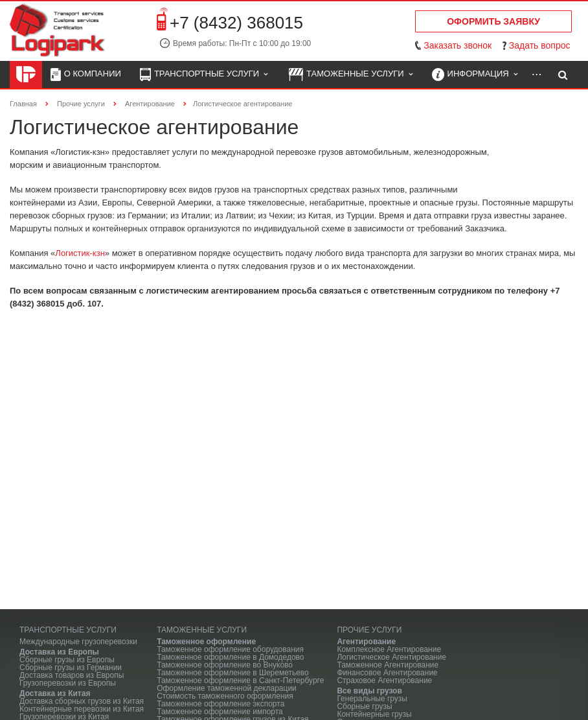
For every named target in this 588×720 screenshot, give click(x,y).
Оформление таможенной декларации (227, 688)
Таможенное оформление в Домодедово (230, 657)
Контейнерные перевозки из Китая (82, 709)
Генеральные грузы (372, 699)
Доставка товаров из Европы (72, 675)
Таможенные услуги (351, 75)
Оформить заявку (493, 21)
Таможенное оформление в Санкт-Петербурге (240, 680)
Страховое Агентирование (384, 680)
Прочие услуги (369, 630)
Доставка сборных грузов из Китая (82, 701)
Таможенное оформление (206, 642)
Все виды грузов (369, 691)
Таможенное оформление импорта (220, 712)
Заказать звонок (458, 45)
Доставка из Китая (55, 693)
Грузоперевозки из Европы (68, 683)
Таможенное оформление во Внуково (225, 665)
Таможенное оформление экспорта (220, 704)
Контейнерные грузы (374, 714)
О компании (86, 75)
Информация (475, 75)
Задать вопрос (540, 45)
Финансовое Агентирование (387, 673)
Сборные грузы (364, 706)
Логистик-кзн (80, 253)
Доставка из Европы (59, 652)
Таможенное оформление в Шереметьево (233, 673)
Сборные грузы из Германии (71, 668)
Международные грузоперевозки (78, 642)
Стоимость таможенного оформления (225, 696)
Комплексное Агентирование (389, 649)
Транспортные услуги (204, 75)
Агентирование (366, 642)
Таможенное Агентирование (388, 665)
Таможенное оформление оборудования (230, 649)
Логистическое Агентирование (391, 657)
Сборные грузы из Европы (67, 660)
